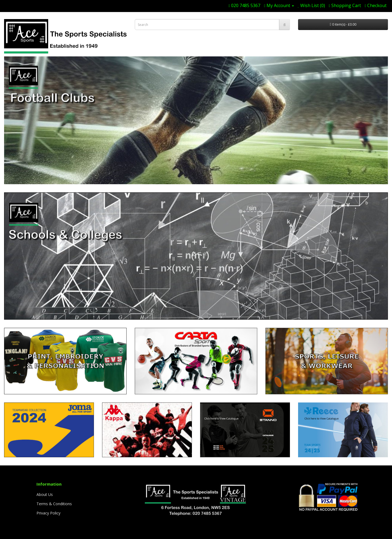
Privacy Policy (48, 513)
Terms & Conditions (54, 504)
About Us (45, 494)
